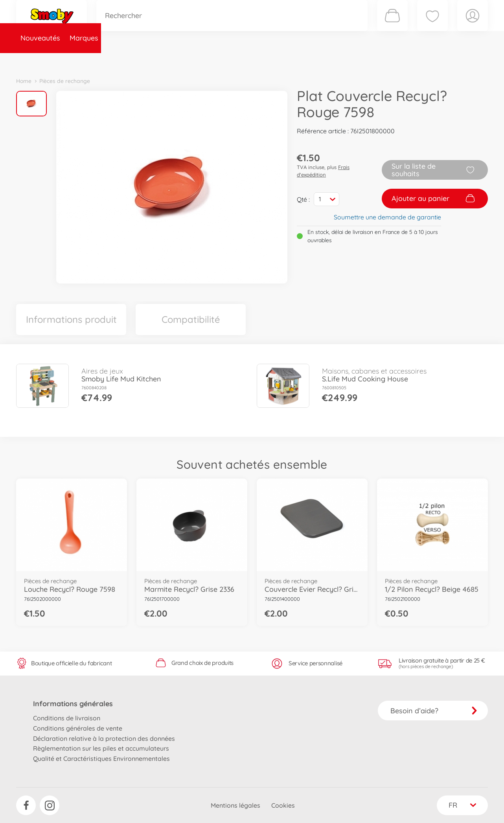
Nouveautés (41, 60)
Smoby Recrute (441, 60)
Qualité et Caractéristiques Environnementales (101, 759)
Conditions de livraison (67, 718)
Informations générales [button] (73, 704)
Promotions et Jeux (291, 60)
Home (24, 81)
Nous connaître (358, 60)
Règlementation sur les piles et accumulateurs (101, 748)
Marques (84, 60)
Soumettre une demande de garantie (387, 217)
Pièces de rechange (186, 60)
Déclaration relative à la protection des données (104, 738)
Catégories (126, 60)
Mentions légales (235, 805)
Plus (400, 60)
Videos (238, 60)
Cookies (283, 805)
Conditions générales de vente (78, 728)
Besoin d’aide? (434, 711)
